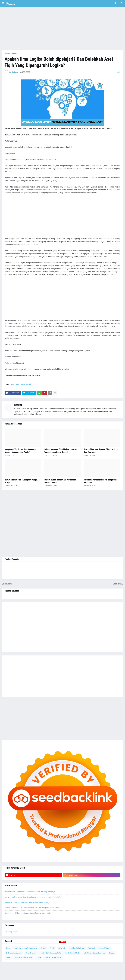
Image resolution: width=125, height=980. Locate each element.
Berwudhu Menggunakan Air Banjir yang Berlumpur (101, 481)
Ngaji (17, 384)
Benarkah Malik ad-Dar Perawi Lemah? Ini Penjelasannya (27, 902)
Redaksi (18, 405)
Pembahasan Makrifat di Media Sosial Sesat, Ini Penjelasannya (30, 892)
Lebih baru (8, 584)
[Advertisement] (63, 28)
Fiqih (15, 53)
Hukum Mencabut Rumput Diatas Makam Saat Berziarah (101, 451)
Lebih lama (117, 584)
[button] (3, 3)
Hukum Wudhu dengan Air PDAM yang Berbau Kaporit (60, 481)
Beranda (8, 53)
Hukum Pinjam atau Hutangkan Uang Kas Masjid (22, 481)
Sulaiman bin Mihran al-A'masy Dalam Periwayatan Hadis (28, 913)
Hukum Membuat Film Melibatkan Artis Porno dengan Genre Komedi (61, 451)
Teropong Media (11, 932)
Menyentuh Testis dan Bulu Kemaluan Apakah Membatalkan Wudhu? (21, 451)
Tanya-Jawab (26, 384)
